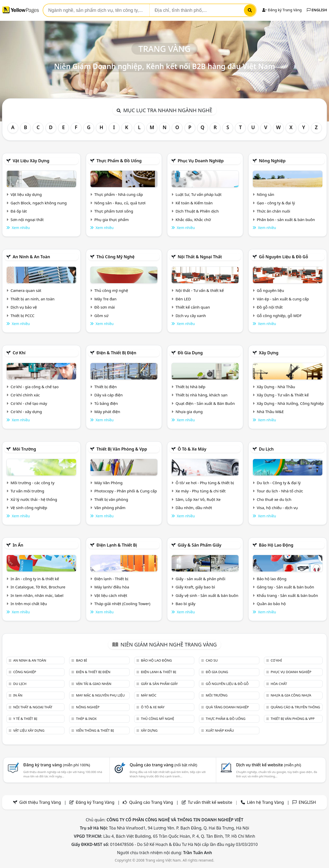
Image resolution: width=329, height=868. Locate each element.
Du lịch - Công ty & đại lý (279, 483)
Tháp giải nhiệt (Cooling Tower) (122, 604)
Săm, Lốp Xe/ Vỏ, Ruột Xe (198, 499)
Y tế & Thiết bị (25, 719)
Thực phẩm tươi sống (114, 211)
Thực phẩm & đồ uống (119, 161)
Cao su (212, 660)
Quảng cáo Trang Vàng (151, 802)
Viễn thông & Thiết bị (95, 730)
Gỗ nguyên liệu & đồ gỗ (283, 257)
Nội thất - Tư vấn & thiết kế (200, 290)
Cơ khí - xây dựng (26, 412)
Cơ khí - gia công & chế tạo (35, 387)
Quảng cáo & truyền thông (295, 707)
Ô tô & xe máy (192, 449)
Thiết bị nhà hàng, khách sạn (202, 395)
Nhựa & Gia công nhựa (291, 695)
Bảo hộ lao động (276, 545)
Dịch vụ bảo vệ (24, 307)
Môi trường (24, 449)
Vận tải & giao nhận (94, 684)
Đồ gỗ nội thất (270, 307)
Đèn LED (183, 299)
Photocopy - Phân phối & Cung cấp (126, 491)
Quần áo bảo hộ (271, 604)
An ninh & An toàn (31, 257)
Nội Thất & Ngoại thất (200, 257)
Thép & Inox (86, 719)
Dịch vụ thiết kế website (268, 765)
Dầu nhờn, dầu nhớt (194, 508)
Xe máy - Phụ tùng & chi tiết (201, 491)
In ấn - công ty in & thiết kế (35, 579)
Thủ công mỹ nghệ (115, 257)
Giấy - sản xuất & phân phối (200, 579)
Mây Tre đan (105, 299)
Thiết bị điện (106, 387)
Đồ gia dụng (190, 353)
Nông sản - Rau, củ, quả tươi (120, 203)
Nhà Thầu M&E (270, 412)
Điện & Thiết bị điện (116, 353)
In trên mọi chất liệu (29, 604)
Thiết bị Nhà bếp (190, 387)
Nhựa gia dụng (189, 412)
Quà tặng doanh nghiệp (227, 707)
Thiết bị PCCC (22, 316)
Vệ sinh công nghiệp (29, 508)
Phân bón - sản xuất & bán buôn (286, 220)
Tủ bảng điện (106, 403)
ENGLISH (317, 10)
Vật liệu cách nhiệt (111, 595)
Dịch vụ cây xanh (191, 316)
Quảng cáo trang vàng (163, 765)
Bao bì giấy (185, 604)
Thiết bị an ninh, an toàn (33, 299)
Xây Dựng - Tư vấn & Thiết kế (283, 395)
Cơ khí (19, 353)
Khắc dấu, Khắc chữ (193, 220)
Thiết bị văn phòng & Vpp (122, 449)
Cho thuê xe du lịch (274, 499)
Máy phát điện (107, 412)
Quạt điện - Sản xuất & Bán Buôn (205, 403)
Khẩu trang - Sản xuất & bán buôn (287, 595)
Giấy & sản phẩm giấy (199, 545)
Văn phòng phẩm (110, 508)
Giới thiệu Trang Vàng (40, 802)
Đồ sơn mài (105, 307)
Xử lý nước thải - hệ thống (34, 499)
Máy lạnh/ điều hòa (112, 587)
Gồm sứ (101, 316)
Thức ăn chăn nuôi (273, 211)
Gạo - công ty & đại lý (276, 203)
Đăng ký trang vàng (57, 765)
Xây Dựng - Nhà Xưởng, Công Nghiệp (290, 403)
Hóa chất (279, 684)
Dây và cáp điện (108, 395)
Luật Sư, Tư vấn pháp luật (199, 194)
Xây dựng (269, 353)
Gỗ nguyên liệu (270, 290)
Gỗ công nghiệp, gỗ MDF (279, 316)
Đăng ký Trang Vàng (282, 10)
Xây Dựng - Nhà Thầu (276, 387)
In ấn (18, 545)
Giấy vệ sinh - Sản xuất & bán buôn (207, 595)
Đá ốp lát (19, 211)
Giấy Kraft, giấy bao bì (195, 587)
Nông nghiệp (272, 161)
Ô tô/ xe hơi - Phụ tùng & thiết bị (205, 483)
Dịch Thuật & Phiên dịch (197, 211)
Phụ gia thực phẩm (112, 220)
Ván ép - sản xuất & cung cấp (283, 299)
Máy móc (149, 695)
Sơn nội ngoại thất (27, 220)
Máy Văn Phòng (108, 483)
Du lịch (266, 449)
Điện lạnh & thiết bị (117, 545)
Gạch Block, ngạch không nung (39, 203)
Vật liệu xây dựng (31, 161)
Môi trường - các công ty (33, 483)
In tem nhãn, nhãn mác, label (37, 595)
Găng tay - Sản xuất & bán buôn (285, 587)
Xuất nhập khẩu (220, 730)
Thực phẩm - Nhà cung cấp (119, 194)
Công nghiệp (25, 672)
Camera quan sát (26, 290)
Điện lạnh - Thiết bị (111, 579)
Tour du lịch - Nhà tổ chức (280, 491)
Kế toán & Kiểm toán (194, 203)
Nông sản (266, 194)
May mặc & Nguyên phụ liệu (100, 695)
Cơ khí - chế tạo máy (29, 403)
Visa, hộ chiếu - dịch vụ (277, 508)
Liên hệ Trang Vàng (266, 802)
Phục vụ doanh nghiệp (201, 161)
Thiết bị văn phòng (111, 499)
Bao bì (82, 660)
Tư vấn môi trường (27, 491)
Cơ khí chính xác (25, 395)
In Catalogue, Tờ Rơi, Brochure (38, 587)
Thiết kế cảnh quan (193, 307)
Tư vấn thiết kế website (211, 802)
